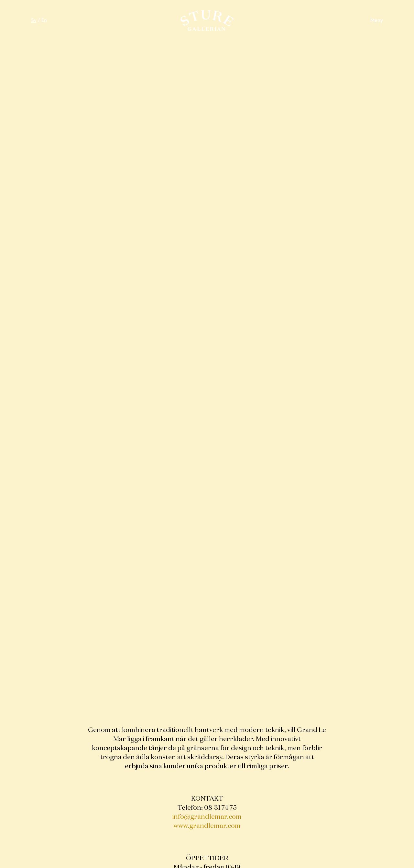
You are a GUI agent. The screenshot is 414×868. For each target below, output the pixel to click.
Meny (377, 21)
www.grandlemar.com (207, 826)
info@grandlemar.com (207, 817)
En (44, 21)
